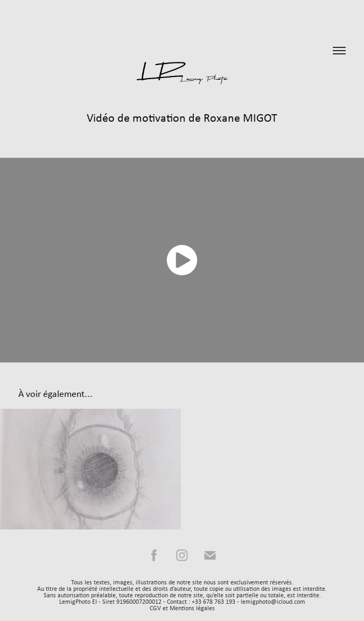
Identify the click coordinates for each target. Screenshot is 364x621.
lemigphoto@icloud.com (273, 602)
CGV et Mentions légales (182, 608)
